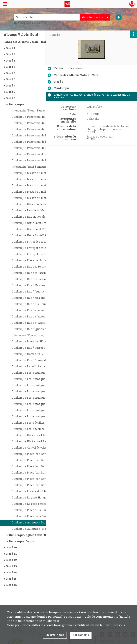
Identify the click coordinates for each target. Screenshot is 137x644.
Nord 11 (11, 554)
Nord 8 (11, 92)
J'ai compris (81, 635)
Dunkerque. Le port (22, 541)
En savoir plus (55, 635)
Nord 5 (11, 73)
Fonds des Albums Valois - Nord (26, 42)
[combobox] (95, 17)
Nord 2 (11, 55)
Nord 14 (11, 573)
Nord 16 (11, 585)
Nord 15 (11, 579)
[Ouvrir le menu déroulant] (5, 4)
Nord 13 (11, 566)
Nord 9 (11, 98)
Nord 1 (11, 48)
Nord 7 (11, 86)
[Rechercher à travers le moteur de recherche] (49, 17)
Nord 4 (11, 67)
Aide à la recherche (29, 23)
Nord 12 (11, 560)
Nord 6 (11, 80)
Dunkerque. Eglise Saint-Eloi (29, 535)
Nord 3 (11, 61)
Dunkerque (17, 105)
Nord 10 (11, 548)
